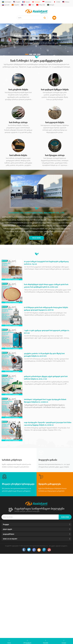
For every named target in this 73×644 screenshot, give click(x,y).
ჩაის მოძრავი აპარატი (18, 122)
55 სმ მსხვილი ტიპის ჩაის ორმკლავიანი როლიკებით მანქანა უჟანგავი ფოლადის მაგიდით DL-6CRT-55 (46, 309)
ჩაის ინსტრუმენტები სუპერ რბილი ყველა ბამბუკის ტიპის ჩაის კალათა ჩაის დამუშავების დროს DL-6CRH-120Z (46, 286)
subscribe (65, 517)
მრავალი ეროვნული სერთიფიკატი (18, 484)
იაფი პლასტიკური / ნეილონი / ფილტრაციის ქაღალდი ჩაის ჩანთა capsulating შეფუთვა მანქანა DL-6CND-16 (48, 424)
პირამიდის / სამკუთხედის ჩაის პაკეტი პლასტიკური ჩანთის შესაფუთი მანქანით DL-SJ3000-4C (45, 401)
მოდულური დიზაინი (48, 460)
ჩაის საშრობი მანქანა (18, 155)
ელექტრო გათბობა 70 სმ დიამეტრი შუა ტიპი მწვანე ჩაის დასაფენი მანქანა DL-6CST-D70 (44, 355)
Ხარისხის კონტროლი (12, 460)
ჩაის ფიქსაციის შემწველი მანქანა (55, 90)
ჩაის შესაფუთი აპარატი (55, 155)
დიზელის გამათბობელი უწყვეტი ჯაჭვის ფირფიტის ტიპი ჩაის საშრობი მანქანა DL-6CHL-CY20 (46, 378)
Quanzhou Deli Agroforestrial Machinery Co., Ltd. (37, 213)
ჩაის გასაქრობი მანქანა (18, 90)
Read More (37, 238)
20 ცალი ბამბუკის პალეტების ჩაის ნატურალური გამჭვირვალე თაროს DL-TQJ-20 (46, 263)
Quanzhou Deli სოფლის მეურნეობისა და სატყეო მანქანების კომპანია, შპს (36, 39)
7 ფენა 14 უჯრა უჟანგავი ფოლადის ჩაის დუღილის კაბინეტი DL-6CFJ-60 (47, 332)
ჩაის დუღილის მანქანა (55, 122)
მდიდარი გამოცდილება (50, 484)
